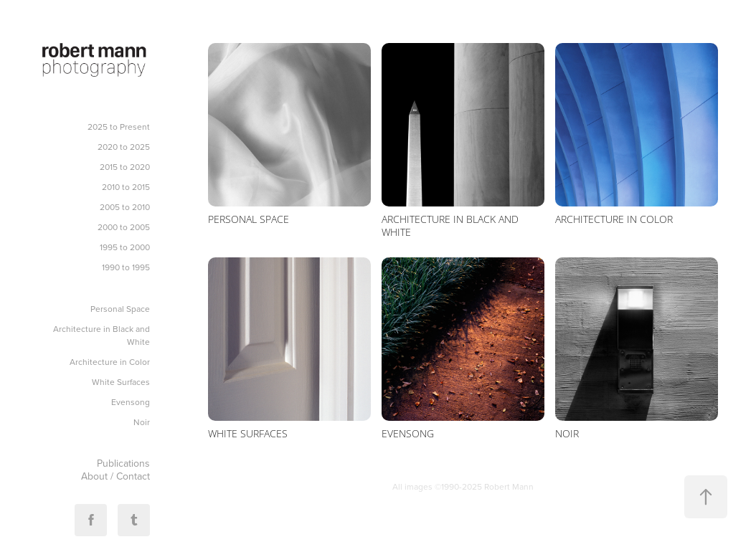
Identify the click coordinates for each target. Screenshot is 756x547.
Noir (142, 422)
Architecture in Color (110, 362)
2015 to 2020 (125, 167)
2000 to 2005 (124, 227)
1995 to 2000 (125, 247)
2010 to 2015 (126, 187)
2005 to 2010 (125, 207)
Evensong (131, 402)
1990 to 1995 (126, 267)
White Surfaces (121, 382)
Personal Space (120, 309)
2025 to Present (119, 127)
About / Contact (115, 476)
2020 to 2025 (124, 147)
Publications (123, 463)
